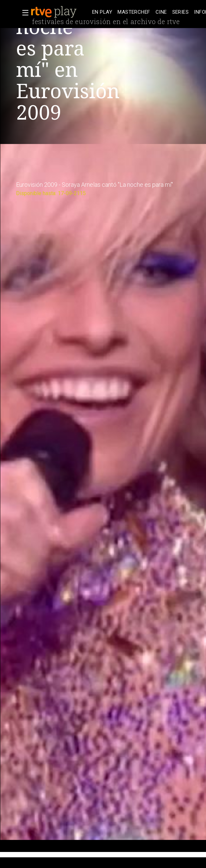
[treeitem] (102, 12)
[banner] (60, 12)
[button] (23, 13)
